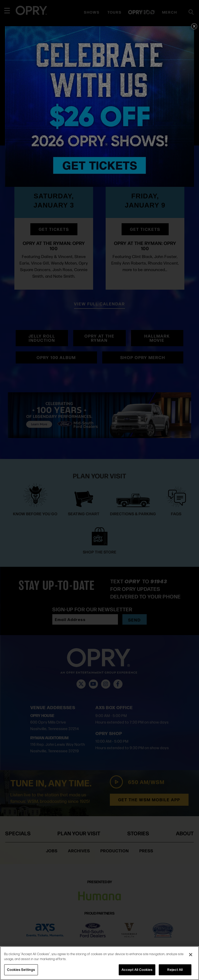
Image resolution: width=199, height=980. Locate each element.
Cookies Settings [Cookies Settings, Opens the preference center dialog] (21, 970)
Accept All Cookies (137, 970)
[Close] (191, 955)
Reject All (175, 970)
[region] (99, 963)
